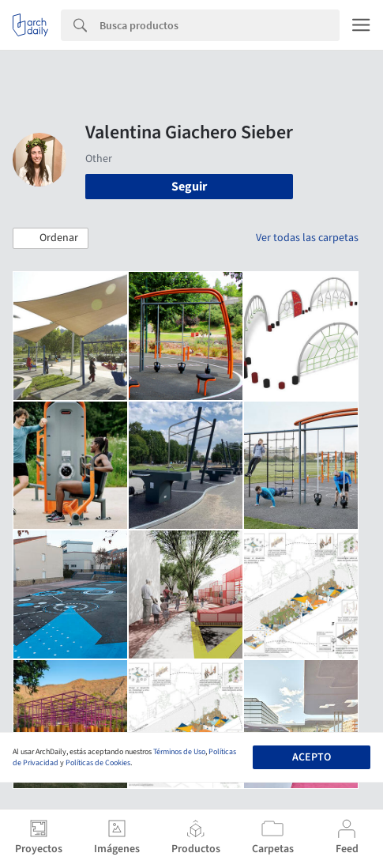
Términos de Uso (179, 752)
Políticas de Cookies (98, 763)
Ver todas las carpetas (307, 238)
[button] (51, 239)
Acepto (312, 757)
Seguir (189, 187)
